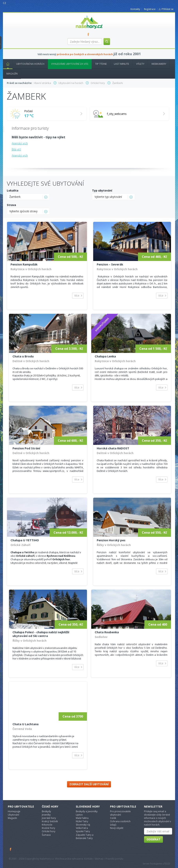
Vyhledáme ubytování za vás (70, 64)
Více (77, 295)
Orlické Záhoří (20, 545)
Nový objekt (117, 828)
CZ (4, 3)
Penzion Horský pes (111, 540)
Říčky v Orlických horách (114, 545)
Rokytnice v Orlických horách (31, 269)
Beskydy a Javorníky (87, 811)
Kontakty (135, 9)
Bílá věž (16, 149)
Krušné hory (48, 828)
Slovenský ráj (83, 825)
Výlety (140, 64)
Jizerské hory (49, 818)
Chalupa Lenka (105, 356)
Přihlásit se (168, 9)
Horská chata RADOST (113, 448)
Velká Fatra (82, 828)
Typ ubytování (102, 190)
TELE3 (167, 864)
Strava (11, 205)
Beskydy (46, 811)
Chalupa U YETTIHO (25, 540)
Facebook (11, 849)
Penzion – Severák (110, 264)
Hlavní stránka (6, 64)
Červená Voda (22, 729)
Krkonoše (47, 825)
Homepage (14, 811)
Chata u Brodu (23, 356)
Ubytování (13, 815)
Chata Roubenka (107, 632)
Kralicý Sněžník (50, 821)
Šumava (46, 835)
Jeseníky (46, 815)
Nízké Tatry (82, 821)
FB (89, 34)
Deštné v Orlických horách (31, 361)
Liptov (79, 815)
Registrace (150, 9)
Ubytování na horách (30, 64)
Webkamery (159, 64)
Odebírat (153, 839)
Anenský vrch (20, 143)
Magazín (12, 74)
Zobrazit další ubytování (89, 784)
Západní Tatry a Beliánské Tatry (85, 837)
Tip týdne (101, 64)
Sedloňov (101, 637)
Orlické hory (49, 831)
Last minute (122, 64)
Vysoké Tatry (83, 831)
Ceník (113, 818)
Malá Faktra (82, 818)
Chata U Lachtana (25, 724)
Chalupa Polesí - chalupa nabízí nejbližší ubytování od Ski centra (41, 634)
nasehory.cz (82, 15)
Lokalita (13, 190)
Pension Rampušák (24, 264)
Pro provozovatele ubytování (120, 813)
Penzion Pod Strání (26, 448)
